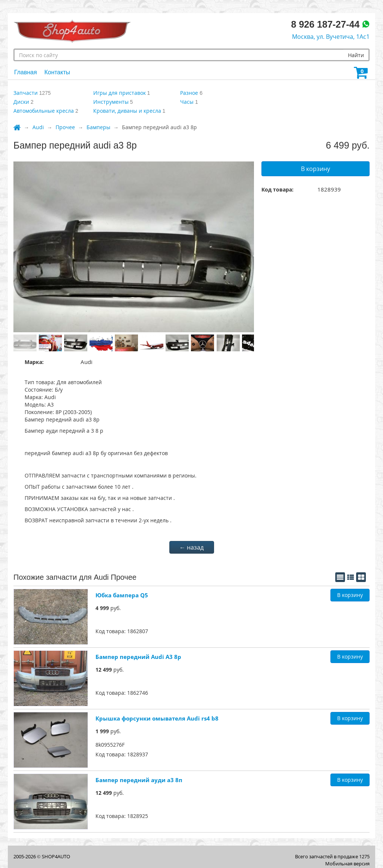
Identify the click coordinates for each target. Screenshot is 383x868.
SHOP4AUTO (56, 856)
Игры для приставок (120, 93)
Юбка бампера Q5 (122, 595)
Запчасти (26, 93)
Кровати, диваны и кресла (127, 111)
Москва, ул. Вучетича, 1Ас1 (331, 37)
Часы (187, 102)
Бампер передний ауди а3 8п (139, 780)
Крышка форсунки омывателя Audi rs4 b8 (157, 718)
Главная (26, 72)
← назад (191, 547)
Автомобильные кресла (44, 111)
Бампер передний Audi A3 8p (138, 657)
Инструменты (111, 102)
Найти (356, 55)
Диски (21, 102)
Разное (189, 93)
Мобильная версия (347, 864)
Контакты (57, 72)
